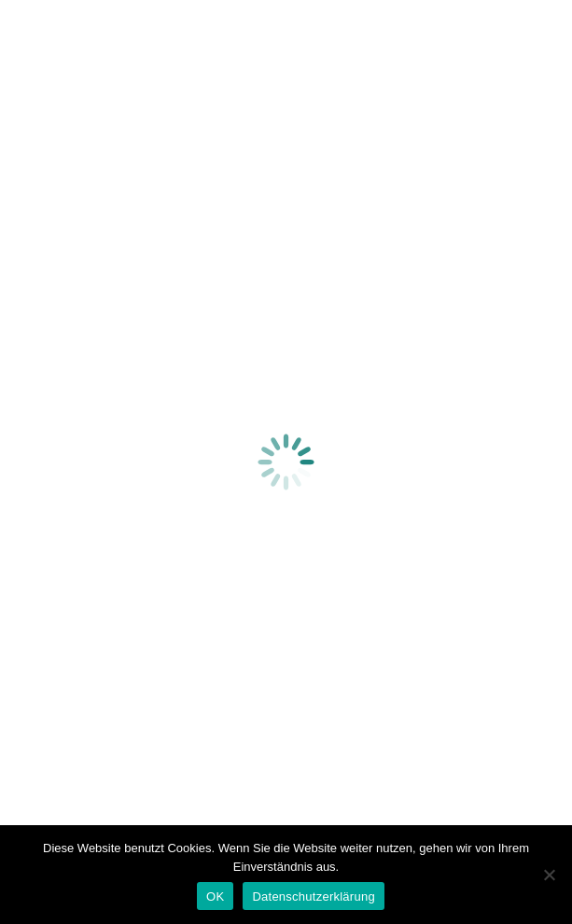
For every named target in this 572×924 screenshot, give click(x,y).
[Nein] (549, 875)
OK (215, 896)
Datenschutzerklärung (313, 896)
